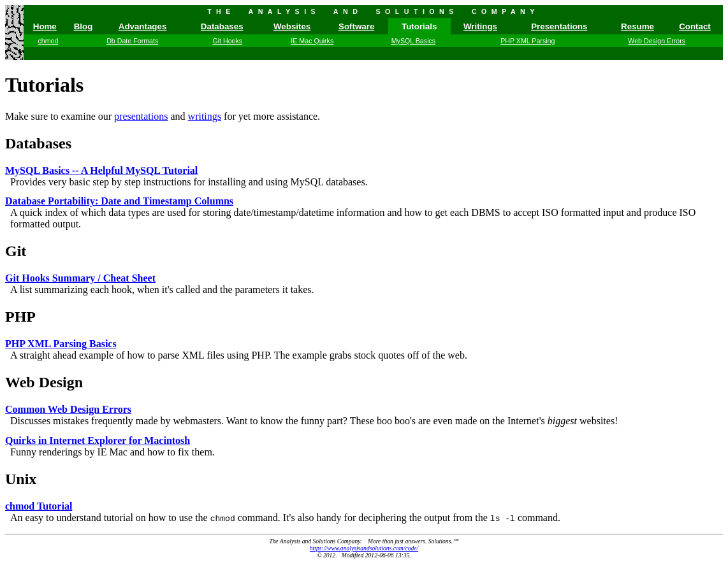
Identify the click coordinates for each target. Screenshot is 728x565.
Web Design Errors (657, 41)
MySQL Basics (413, 41)
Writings (480, 26)
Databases (222, 26)
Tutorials (44, 85)
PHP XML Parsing (528, 41)
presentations (141, 116)
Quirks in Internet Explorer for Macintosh (98, 440)
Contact (695, 26)
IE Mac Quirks (312, 41)
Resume (637, 26)
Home (45, 26)
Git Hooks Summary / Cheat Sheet (80, 278)
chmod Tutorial (39, 506)
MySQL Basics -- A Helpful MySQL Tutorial (101, 170)
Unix (21, 479)
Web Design (44, 382)
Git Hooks (227, 41)
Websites (292, 26)
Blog (84, 26)
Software (356, 26)
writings (205, 116)
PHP (20, 317)
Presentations (559, 26)
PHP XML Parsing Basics (61, 344)
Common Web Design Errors (68, 409)
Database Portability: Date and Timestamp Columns (119, 201)
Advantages (143, 26)
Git (16, 251)
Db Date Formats (132, 41)
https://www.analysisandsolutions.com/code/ (364, 548)
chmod (48, 41)
